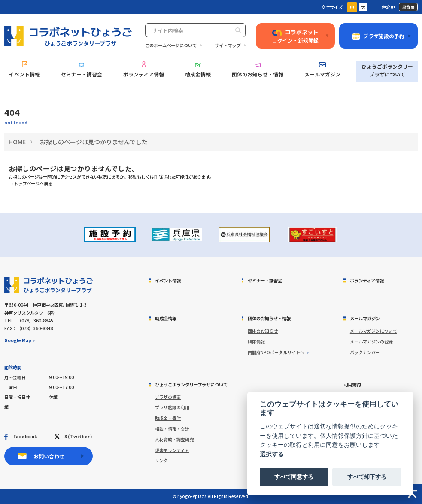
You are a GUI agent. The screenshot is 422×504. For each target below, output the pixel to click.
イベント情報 (24, 69)
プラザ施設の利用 (172, 407)
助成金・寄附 (168, 418)
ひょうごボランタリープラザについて (387, 70)
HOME (17, 142)
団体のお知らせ (263, 331)
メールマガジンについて (373, 331)
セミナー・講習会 (82, 70)
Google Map (18, 340)
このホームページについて (171, 45)
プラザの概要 (168, 397)
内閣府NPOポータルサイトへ (276, 352)
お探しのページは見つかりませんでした (94, 142)
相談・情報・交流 (172, 429)
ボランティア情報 (144, 70)
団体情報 (256, 342)
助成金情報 (198, 70)
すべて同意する (294, 477)
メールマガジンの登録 (371, 342)
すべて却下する (367, 477)
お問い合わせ (49, 456)
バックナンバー (365, 352)
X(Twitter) (78, 436)
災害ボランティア (172, 450)
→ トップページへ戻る (30, 184)
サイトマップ (228, 45)
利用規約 (352, 384)
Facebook (26, 436)
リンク (161, 460)
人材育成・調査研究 (174, 439)
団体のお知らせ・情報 (258, 70)
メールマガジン (322, 70)
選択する (272, 454)
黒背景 (408, 7)
